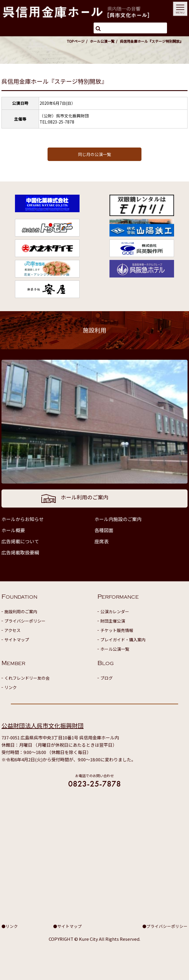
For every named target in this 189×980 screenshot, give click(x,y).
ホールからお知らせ (23, 519)
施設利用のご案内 (21, 611)
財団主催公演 (113, 621)
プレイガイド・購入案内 (123, 640)
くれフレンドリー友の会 (27, 678)
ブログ (107, 678)
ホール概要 (13, 530)
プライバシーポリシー (25, 621)
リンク (11, 687)
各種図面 (104, 530)
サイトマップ (17, 640)
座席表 (102, 541)
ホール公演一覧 (102, 41)
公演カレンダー (115, 611)
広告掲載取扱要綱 (20, 552)
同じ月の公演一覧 (95, 154)
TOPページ (76, 41)
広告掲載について (20, 541)
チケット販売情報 (117, 630)
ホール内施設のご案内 (118, 519)
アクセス (12, 630)
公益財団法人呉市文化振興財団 (43, 725)
